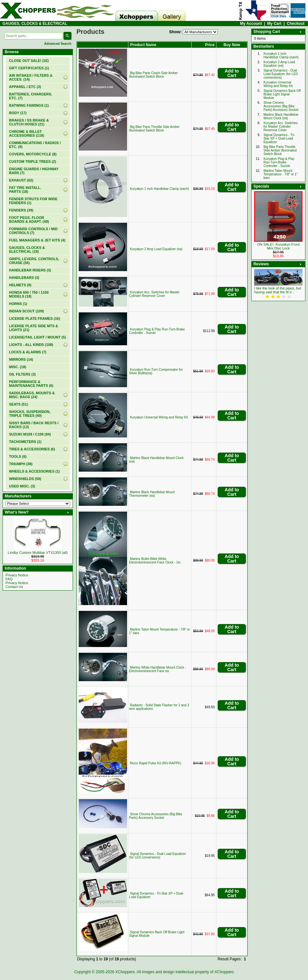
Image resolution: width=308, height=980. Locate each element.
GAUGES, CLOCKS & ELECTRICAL (35, 24)
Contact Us (14, 587)
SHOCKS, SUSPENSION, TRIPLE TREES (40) (30, 414)
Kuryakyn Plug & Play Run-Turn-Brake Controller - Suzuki (279, 162)
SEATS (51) (18, 404)
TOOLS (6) (18, 456)
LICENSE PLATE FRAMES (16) (35, 318)
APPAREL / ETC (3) (25, 87)
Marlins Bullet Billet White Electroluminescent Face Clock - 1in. (155, 561)
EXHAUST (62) (21, 180)
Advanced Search (58, 44)
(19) (27, 250)
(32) (29, 61)
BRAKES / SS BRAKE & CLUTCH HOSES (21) (29, 122)
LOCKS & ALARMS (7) (28, 352)
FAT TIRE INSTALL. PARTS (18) (25, 190)
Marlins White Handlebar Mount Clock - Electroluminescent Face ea (158, 669)
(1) (29, 68)
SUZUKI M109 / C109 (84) (30, 434)
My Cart (274, 24)
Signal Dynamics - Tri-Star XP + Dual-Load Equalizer (279, 138)
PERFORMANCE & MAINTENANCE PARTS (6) (31, 384)
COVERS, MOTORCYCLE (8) (33, 154)
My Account (251, 24)
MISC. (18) (18, 367)
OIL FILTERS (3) (22, 374)
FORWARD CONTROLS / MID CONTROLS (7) (33, 231)
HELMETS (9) (20, 285)
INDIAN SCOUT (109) (26, 311)
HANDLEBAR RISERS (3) (30, 270)
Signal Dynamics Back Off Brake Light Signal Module (282, 94)
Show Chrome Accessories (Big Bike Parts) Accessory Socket (156, 816)
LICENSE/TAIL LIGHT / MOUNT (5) (37, 337)
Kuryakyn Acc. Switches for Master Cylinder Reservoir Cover (154, 294)
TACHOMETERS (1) (25, 442)
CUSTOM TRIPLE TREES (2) (33, 162)
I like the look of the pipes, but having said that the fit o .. (278, 290)
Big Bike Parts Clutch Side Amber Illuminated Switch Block (153, 75)
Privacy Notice (17, 575)
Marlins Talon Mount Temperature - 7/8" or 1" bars (281, 174)
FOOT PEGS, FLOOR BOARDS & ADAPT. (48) (29, 220)
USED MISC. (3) (22, 486)
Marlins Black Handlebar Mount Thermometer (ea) (152, 494)
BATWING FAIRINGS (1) (29, 105)
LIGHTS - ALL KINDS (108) (31, 345)
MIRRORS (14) (21, 359)
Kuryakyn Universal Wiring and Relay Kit (159, 417)
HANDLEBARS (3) (24, 278)
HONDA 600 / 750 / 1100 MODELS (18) (29, 294)
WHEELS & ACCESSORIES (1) (34, 471)
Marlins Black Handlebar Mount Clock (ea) (281, 116)
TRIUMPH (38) (21, 464)
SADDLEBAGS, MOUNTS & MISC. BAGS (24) (32, 395)
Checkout (296, 24)
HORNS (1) (18, 304)
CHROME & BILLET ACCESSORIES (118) (27, 133)
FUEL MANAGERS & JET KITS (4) (37, 240)
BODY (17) (18, 113)
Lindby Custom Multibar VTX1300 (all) (38, 553)
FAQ (9, 579)
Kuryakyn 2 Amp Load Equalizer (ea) (156, 249)
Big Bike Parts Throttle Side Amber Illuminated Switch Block (154, 129)
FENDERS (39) (21, 210)
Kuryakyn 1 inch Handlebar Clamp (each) (159, 189)
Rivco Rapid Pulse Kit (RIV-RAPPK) (156, 763)
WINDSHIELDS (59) (25, 479)
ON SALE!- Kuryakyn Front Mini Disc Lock (278, 246)
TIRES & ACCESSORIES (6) (32, 449)
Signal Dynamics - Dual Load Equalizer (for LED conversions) (157, 856)
